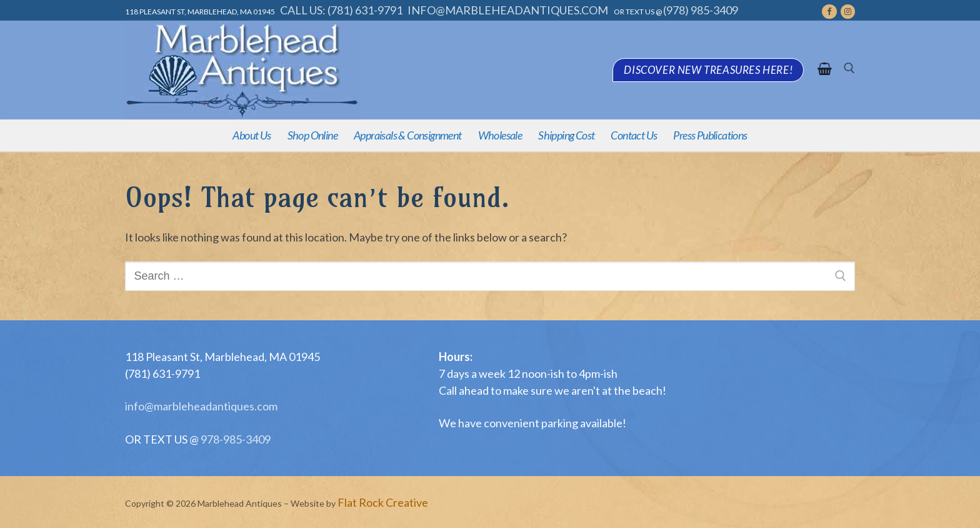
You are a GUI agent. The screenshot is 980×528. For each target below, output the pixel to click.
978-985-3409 (235, 439)
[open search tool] (849, 70)
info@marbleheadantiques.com (509, 10)
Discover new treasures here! (708, 70)
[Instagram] (848, 12)
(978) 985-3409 (701, 10)
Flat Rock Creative (383, 502)
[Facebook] (829, 12)
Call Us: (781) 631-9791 (341, 10)
